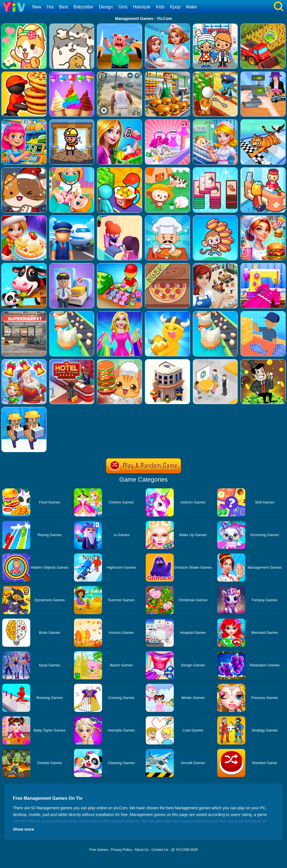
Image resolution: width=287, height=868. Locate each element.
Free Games (99, 850)
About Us (142, 850)
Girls (123, 7)
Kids (160, 7)
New (37, 7)
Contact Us (160, 850)
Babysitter (83, 7)
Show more (23, 829)
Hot (50, 7)
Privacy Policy (121, 850)
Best (64, 7)
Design (106, 7)
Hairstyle (142, 7)
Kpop (175, 7)
